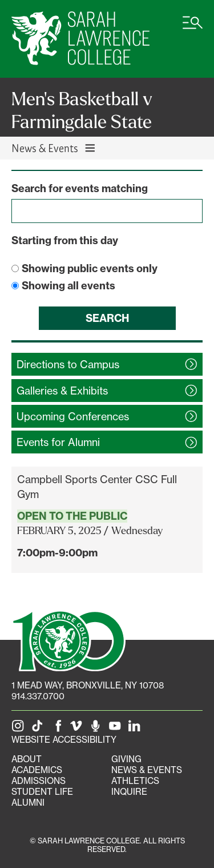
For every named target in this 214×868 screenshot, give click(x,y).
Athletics (135, 781)
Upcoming (73, 416)
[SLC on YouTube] (117, 729)
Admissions (39, 781)
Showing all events (68, 286)
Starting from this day (65, 240)
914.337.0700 (38, 696)
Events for (58, 442)
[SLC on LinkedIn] (136, 729)
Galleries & (62, 391)
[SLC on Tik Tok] (39, 729)
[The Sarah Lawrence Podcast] (98, 729)
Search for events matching (80, 188)
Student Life (42, 792)
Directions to (68, 364)
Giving (126, 759)
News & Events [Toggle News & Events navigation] (54, 148)
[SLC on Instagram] (20, 729)
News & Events (147, 770)
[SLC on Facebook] (59, 729)
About (27, 759)
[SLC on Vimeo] (78, 729)
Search (107, 318)
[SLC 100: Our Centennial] (68, 640)
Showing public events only (90, 268)
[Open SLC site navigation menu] (193, 29)
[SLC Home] (80, 39)
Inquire (129, 792)
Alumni (28, 803)
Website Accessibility (64, 740)
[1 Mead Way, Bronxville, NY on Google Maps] (88, 685)
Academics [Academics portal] (37, 770)
